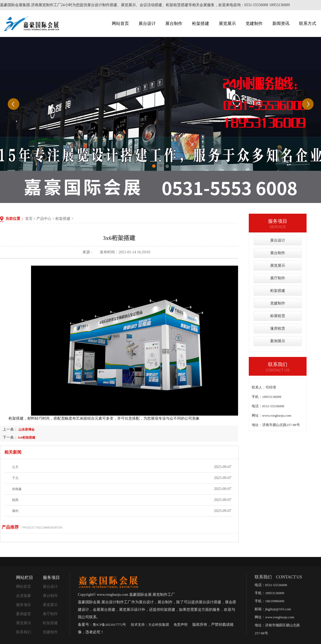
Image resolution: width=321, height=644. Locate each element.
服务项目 (24, 605)
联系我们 (24, 632)
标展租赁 (278, 316)
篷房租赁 (278, 328)
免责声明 (181, 625)
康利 (15, 511)
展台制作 (174, 23)
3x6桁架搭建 (26, 438)
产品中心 (44, 219)
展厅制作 (278, 278)
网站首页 (120, 23)
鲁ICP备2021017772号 (109, 625)
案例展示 (278, 341)
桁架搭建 (201, 23)
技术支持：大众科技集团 (150, 625)
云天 (15, 467)
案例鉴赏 (24, 614)
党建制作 (254, 23)
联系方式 (308, 23)
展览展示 (227, 23)
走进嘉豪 (24, 596)
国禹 (15, 500)
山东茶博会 (26, 430)
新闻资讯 (281, 23)
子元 (15, 478)
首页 (29, 219)
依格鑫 (17, 489)
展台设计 (147, 23)
